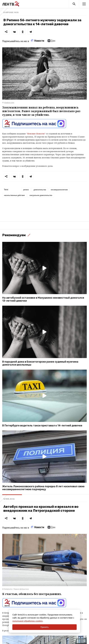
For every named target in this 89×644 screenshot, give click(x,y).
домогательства (40, 190)
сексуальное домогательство (41, 195)
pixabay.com (9, 103)
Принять (45, 627)
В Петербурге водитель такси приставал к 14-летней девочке (42, 426)
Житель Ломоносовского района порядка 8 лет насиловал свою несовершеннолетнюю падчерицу (43, 488)
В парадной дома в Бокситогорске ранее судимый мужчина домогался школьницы (40, 363)
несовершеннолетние (59, 190)
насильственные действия (14, 195)
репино (26, 190)
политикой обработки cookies (27, 621)
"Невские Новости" (36, 134)
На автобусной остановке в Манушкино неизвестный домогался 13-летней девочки (43, 299)
